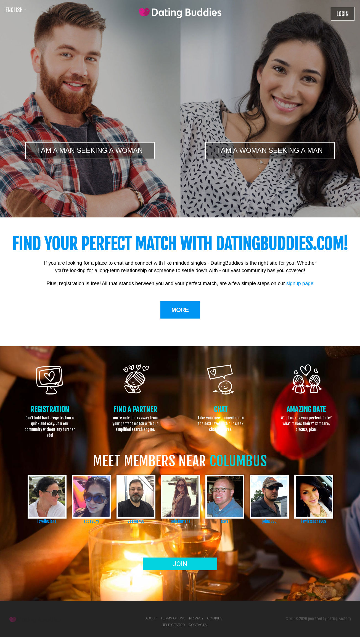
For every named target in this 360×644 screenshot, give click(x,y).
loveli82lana (47, 521)
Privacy (196, 618)
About (151, 618)
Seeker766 (136, 521)
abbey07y (91, 521)
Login (343, 14)
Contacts (198, 625)
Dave (225, 521)
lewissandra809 (314, 521)
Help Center (173, 625)
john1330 (269, 521)
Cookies (215, 618)
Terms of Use (173, 618)
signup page (300, 283)
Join (180, 564)
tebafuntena (180, 521)
